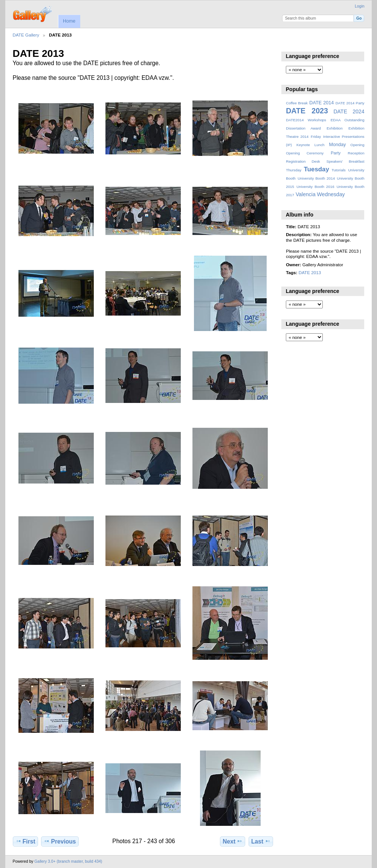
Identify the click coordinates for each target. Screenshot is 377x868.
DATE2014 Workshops (306, 120)
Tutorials (338, 170)
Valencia (306, 194)
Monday (338, 145)
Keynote (303, 145)
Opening (357, 145)
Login (359, 6)
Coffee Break (297, 103)
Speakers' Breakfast (346, 161)
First (25, 841)
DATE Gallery (26, 35)
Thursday (294, 170)
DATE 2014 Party (350, 103)
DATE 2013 (310, 272)
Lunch (320, 145)
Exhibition (335, 128)
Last (261, 841)
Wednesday (331, 194)
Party (336, 153)
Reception (356, 153)
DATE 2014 (321, 103)
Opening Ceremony (305, 153)
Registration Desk (303, 161)
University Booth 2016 (315, 187)
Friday (316, 137)
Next (233, 841)
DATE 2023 (307, 111)
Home (69, 21)
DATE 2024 (349, 111)
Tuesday (317, 169)
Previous (60, 841)
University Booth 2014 (316, 178)
